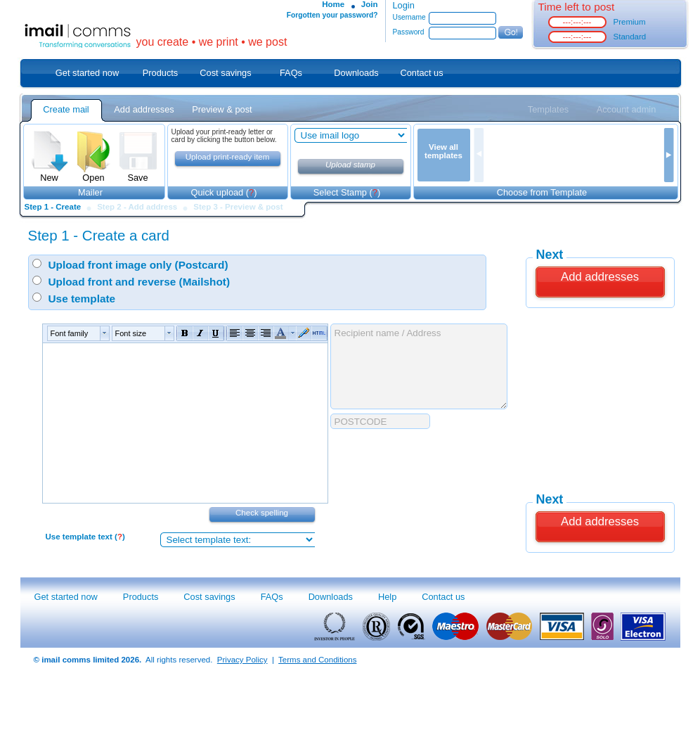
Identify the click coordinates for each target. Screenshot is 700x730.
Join (370, 4)
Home (333, 4)
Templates (548, 109)
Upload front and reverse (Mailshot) (140, 282)
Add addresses (144, 109)
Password (409, 32)
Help (387, 597)
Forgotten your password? (332, 15)
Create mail (66, 109)
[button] (77, 333)
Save (138, 173)
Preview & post (222, 109)
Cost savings (225, 73)
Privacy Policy (242, 660)
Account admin (627, 109)
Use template (82, 299)
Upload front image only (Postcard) (138, 265)
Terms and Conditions (317, 660)
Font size (131, 333)
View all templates (443, 151)
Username (409, 17)
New (50, 173)
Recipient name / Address (419, 366)
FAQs (291, 73)
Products (161, 73)
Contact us (421, 73)
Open (94, 173)
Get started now (87, 73)
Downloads (356, 73)
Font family (70, 333)
